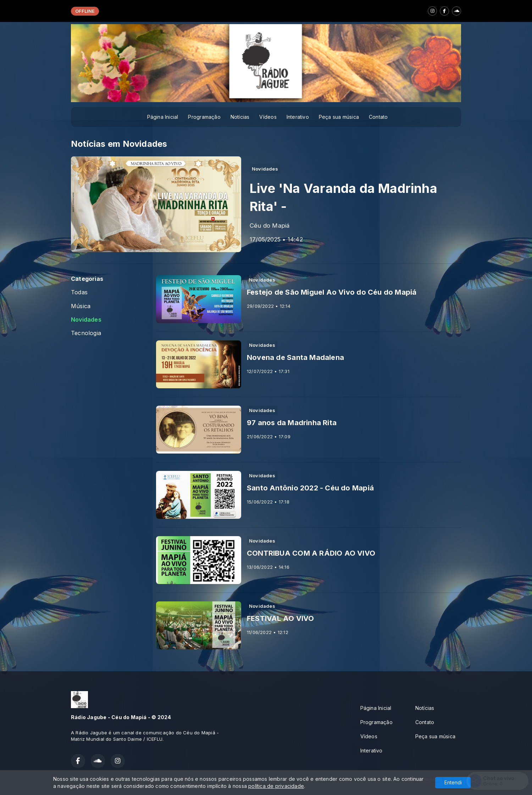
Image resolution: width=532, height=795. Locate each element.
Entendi (453, 782)
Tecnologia (86, 333)
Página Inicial (163, 117)
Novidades (86, 320)
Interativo (298, 117)
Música (81, 306)
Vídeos (268, 117)
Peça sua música (339, 117)
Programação (204, 117)
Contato (378, 117)
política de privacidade (276, 786)
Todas (79, 292)
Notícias (240, 117)
